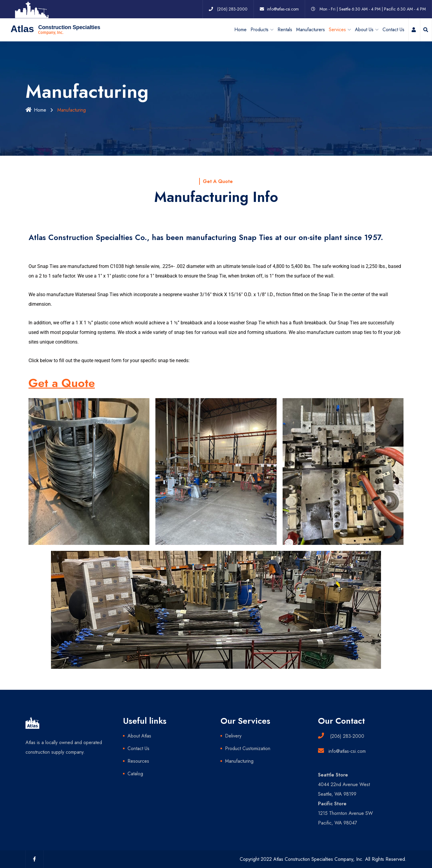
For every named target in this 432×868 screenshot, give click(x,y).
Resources (138, 761)
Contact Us (393, 29)
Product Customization (248, 748)
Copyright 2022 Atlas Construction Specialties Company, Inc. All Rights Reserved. (323, 859)
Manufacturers (310, 29)
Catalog (135, 773)
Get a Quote (62, 383)
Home (240, 29)
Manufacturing (239, 761)
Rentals (285, 29)
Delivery (233, 736)
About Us (364, 29)
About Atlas (139, 736)
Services (337, 29)
